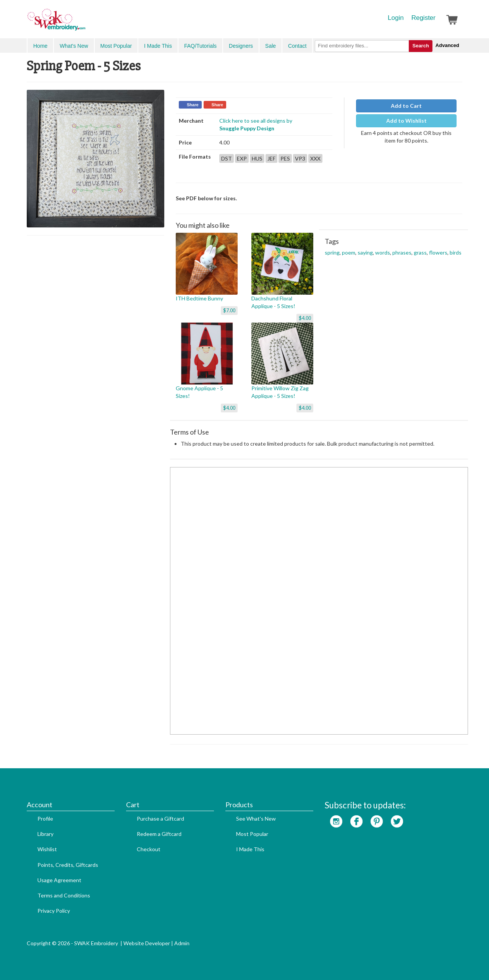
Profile (45, 819)
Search (420, 46)
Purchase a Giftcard (160, 819)
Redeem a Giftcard (159, 834)
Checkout (149, 849)
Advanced (447, 45)
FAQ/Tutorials (200, 46)
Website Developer (147, 943)
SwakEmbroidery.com (84, 23)
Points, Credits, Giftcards (68, 865)
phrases (402, 252)
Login (396, 18)
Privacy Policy (54, 911)
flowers (438, 252)
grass (420, 252)
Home (40, 46)
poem (349, 252)
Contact (297, 46)
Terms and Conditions (64, 895)
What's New (74, 46)
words (383, 252)
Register (423, 18)
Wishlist (47, 849)
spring (332, 252)
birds (456, 252)
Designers (241, 46)
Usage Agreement (59, 880)
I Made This (158, 46)
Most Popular (116, 46)
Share (193, 105)
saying (365, 252)
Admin (182, 943)
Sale (270, 46)
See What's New (256, 819)
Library (45, 834)
